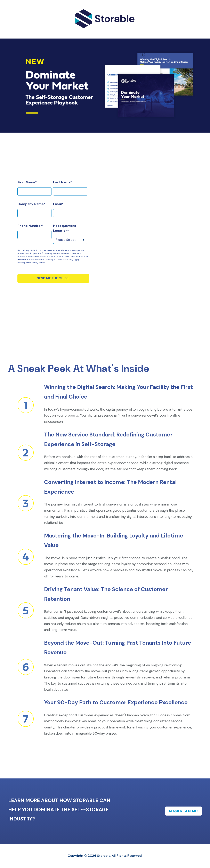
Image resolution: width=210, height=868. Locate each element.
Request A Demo (183, 811)
